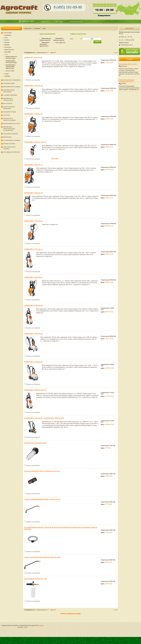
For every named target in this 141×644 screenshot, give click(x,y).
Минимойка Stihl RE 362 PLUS (35, 390)
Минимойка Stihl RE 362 (33, 305)
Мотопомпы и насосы (11, 124)
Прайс (41, 625)
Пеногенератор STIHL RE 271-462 (36, 579)
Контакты (45, 22)
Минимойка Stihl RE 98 (33, 58)
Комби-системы (9, 144)
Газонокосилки (9, 83)
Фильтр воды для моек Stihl (35, 443)
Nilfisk (7, 42)
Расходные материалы (11, 152)
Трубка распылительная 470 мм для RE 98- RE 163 (42, 499)
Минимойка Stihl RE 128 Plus (35, 142)
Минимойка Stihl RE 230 (33, 221)
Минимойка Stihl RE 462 (33, 362)
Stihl (6, 54)
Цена (71, 39)
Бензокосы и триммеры (12, 80)
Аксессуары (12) (60, 43)
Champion (8, 35)
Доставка (59, 22)
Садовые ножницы (10, 95)
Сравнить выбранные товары (70, 613)
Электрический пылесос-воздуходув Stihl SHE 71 (127, 81)
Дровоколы (7, 137)
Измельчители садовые (12, 87)
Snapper (7, 76)
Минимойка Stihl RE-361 (33, 334)
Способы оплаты (76, 22)
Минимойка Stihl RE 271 (33, 249)
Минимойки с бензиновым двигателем (11, 67)
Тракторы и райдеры (10, 134)
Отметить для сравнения (33, 80)
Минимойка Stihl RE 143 (33, 165)
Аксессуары (10, 71)
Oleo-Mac (8, 47)
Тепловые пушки (10, 112)
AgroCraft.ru (28, 28)
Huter (7, 40)
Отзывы (56, 158)
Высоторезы (8, 103)
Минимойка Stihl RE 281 (33, 277)
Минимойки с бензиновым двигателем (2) (45, 44)
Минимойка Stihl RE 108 (33, 86)
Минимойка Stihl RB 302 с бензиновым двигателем (44, 418)
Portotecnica (9, 50)
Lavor (6, 74)
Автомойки (37, 28)
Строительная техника (12, 140)
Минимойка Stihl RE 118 (33, 114)
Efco (6, 38)
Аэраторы (7, 115)
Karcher (7, 52)
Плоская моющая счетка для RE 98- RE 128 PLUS (42, 471)
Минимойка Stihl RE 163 (33, 193)
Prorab (7, 45)
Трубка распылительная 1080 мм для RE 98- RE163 (42, 557)
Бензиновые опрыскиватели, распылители (9, 129)
